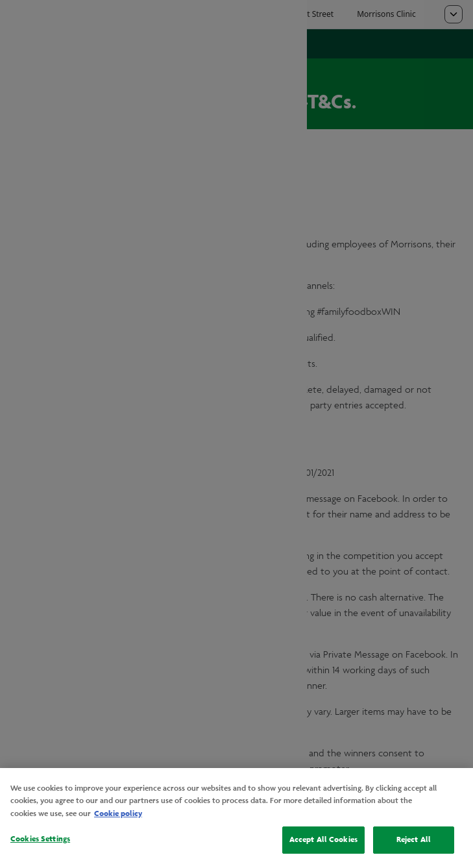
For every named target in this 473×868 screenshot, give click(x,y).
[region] (236, 818)
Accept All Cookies (323, 839)
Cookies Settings (40, 839)
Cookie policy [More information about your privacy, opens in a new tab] (118, 813)
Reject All (414, 839)
